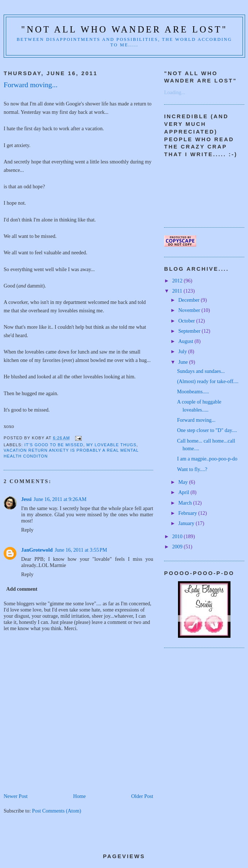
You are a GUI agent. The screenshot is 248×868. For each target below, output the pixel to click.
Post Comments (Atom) (57, 811)
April (184, 492)
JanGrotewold (37, 550)
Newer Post (16, 796)
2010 (178, 536)
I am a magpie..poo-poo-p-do (207, 459)
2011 (178, 291)
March (186, 503)
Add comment (22, 589)
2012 (178, 281)
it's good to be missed (54, 445)
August (186, 341)
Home (79, 796)
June (184, 362)
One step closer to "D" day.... (207, 430)
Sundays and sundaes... (201, 371)
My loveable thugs (111, 445)
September (190, 331)
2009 (178, 547)
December (190, 300)
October (187, 321)
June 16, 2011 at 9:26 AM (60, 499)
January (187, 523)
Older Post (142, 796)
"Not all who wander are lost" (124, 29)
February (188, 513)
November (190, 310)
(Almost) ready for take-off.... (208, 381)
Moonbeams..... (193, 391)
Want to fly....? (192, 469)
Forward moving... (196, 420)
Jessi (26, 499)
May (184, 482)
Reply (27, 530)
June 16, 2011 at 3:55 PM (81, 550)
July (183, 351)
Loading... (175, 92)
